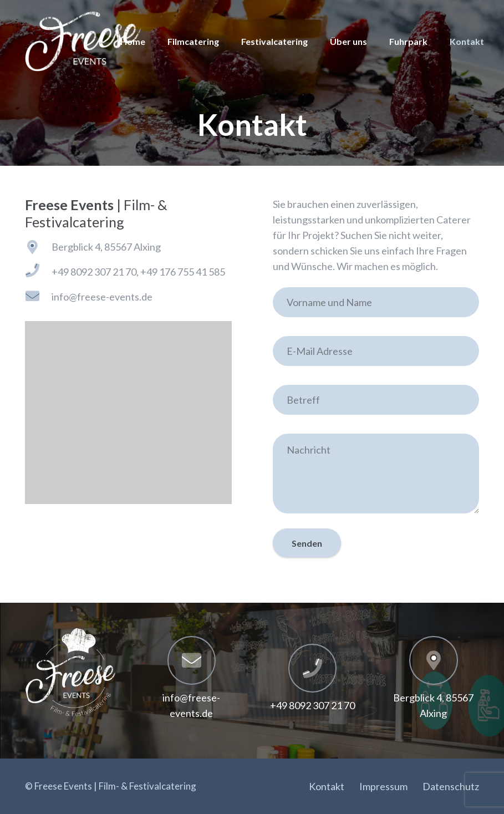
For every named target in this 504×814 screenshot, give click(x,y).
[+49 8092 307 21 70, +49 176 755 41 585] (38, 271)
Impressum (383, 786)
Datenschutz (451, 786)
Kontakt (327, 786)
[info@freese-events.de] (38, 297)
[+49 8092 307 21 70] (313, 668)
